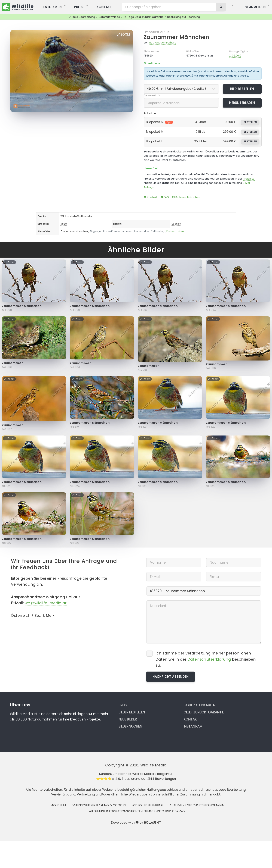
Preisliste (249, 179)
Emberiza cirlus (157, 32)
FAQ (165, 197)
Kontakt (151, 197)
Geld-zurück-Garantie (204, 712)
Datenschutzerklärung (209, 659)
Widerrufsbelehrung (148, 805)
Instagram (193, 726)
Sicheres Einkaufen (186, 197)
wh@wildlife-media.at (46, 603)
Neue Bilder (128, 719)
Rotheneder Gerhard (163, 43)
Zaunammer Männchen (177, 37)
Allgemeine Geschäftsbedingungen (197, 805)
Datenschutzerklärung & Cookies (99, 805)
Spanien (176, 224)
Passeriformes (112, 231)
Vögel (64, 224)
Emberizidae (142, 231)
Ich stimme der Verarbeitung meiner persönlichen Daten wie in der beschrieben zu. (206, 659)
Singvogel (96, 231)
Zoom (123, 35)
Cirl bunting (158, 231)
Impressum (58, 805)
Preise (123, 705)
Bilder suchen (130, 726)
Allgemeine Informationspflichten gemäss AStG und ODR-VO (137, 811)
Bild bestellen (242, 89)
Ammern (127, 231)
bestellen (250, 122)
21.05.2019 (235, 56)
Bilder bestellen (132, 712)
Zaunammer (12, 363)
